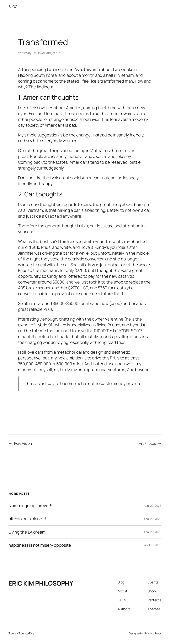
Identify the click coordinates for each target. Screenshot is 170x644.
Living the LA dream (27, 532)
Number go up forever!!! (31, 506)
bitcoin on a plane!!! (27, 519)
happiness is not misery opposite (40, 545)
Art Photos (147, 443)
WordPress (155, 633)
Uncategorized (51, 53)
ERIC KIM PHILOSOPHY (41, 583)
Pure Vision (23, 443)
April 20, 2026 (153, 506)
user (35, 53)
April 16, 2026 (153, 545)
